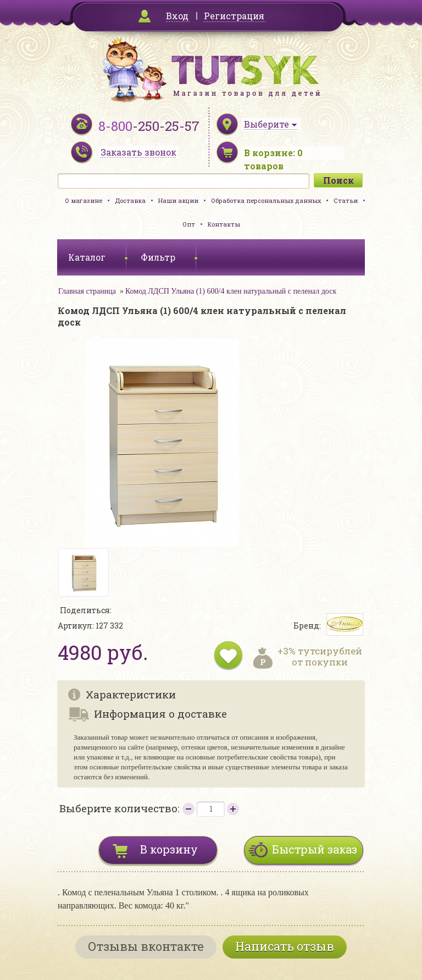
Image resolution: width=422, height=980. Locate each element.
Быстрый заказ (315, 849)
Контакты (224, 224)
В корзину (169, 849)
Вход (177, 16)
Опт (189, 224)
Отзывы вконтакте (146, 946)
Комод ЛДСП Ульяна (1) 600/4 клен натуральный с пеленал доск (231, 291)
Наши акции (178, 200)
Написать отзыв (285, 946)
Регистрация (234, 16)
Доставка (130, 200)
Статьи (346, 200)
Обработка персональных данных (266, 200)
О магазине (84, 200)
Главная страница (87, 291)
